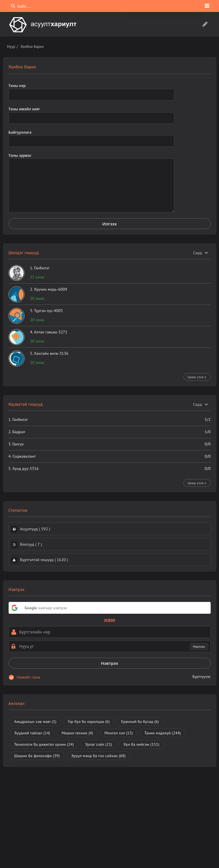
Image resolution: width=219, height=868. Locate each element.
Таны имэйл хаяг (25, 109)
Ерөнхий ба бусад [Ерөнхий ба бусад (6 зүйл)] (140, 722)
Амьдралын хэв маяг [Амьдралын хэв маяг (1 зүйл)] (35, 722)
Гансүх (18, 444)
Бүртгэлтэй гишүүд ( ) (44, 560)
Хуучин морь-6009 (50, 289)
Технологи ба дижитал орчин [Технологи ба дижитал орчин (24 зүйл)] (44, 744)
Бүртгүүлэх (202, 677)
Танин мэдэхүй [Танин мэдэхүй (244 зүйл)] (163, 733)
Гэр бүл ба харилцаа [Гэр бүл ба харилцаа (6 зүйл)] (89, 722)
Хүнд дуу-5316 (25, 468)
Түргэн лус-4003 (48, 311)
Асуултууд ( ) (35, 529)
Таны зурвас (20, 155)
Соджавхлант (24, 456)
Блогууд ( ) (31, 544)
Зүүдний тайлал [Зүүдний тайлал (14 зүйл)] (32, 733)
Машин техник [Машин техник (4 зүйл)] (77, 733)
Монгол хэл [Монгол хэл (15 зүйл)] (119, 733)
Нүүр (11, 47)
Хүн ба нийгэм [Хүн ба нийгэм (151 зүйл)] (141, 744)
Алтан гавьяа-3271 (51, 332)
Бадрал (19, 432)
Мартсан (199, 647)
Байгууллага (20, 132)
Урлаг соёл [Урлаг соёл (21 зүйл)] (99, 744)
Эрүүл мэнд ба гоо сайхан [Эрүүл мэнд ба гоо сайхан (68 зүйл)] (98, 756)
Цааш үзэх (197, 377)
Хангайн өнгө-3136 (51, 353)
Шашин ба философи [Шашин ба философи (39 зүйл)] (37, 756)
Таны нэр (18, 85)
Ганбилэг (42, 268)
